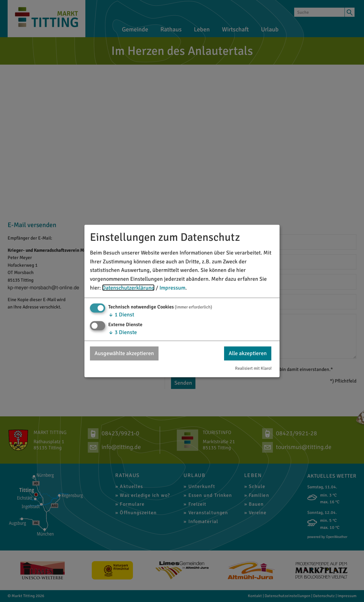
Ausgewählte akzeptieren (124, 353)
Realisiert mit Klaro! (253, 368)
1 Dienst (121, 314)
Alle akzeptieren (248, 353)
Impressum (172, 288)
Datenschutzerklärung (128, 288)
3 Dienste (123, 332)
